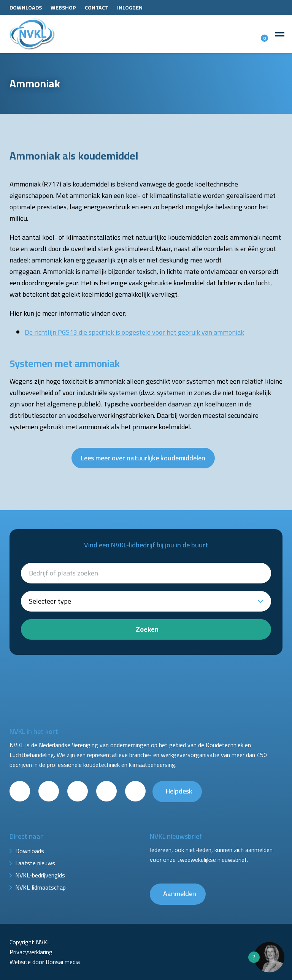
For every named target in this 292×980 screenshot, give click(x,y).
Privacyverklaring (31, 952)
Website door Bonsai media (45, 962)
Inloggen (130, 8)
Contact (97, 8)
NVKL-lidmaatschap (40, 887)
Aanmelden (180, 894)
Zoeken (147, 629)
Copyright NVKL (30, 942)
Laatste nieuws (35, 863)
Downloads (26, 8)
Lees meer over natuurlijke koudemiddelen (143, 458)
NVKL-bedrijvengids (40, 875)
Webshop (63, 8)
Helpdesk (179, 791)
